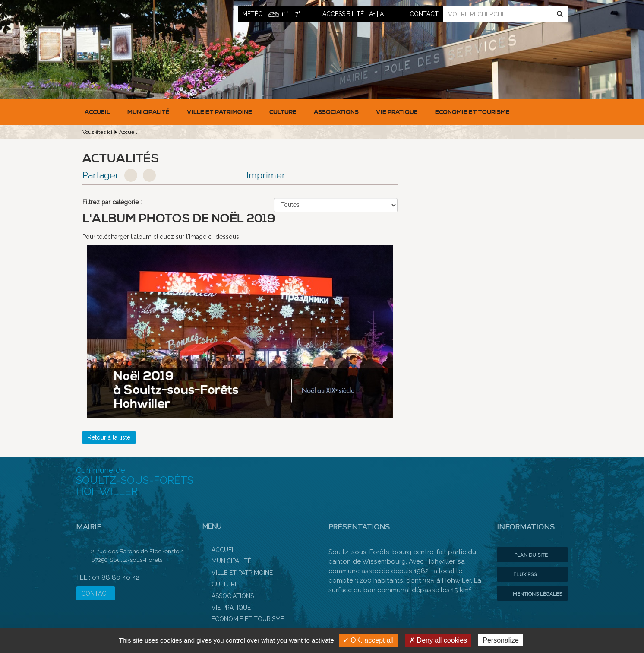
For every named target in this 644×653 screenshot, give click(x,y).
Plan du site (524, 555)
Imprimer (266, 175)
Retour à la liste (109, 437)
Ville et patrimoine (219, 112)
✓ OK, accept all (368, 640)
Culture (283, 112)
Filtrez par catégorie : (112, 202)
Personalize (501, 640)
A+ (372, 14)
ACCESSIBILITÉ (343, 14)
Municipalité (148, 112)
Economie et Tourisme (472, 112)
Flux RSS (519, 574)
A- (383, 14)
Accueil (97, 112)
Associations (336, 112)
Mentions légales (532, 594)
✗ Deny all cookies (438, 640)
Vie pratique (397, 112)
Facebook (131, 175)
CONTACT (96, 593)
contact (424, 14)
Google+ (149, 175)
